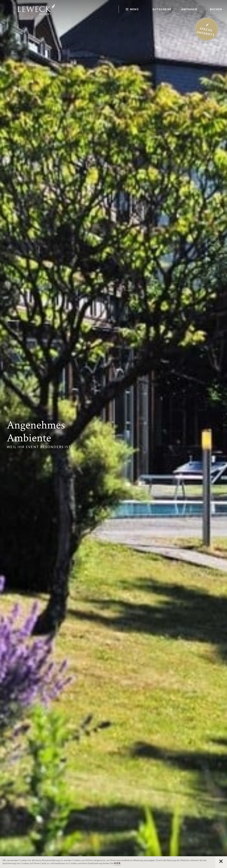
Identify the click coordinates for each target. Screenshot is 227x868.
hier (117, 863)
